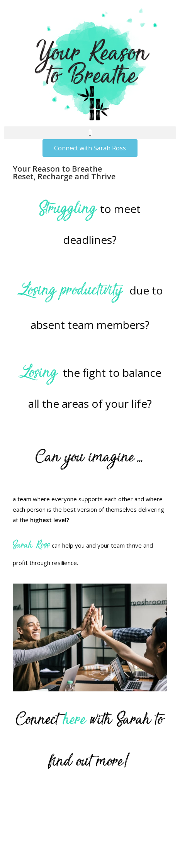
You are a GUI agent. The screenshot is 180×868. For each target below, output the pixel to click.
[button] (90, 133)
